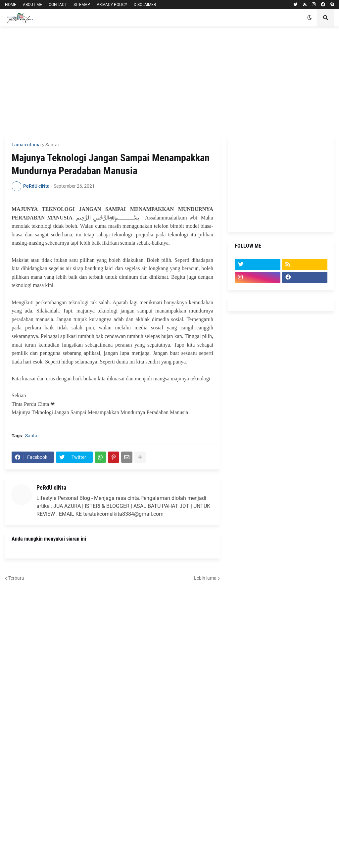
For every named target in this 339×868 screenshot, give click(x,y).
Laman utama (26, 145)
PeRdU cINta (51, 487)
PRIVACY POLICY (112, 5)
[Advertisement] (169, 81)
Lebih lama (205, 578)
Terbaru (16, 578)
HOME (11, 5)
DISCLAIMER (145, 5)
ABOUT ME (32, 5)
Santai (52, 145)
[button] (310, 18)
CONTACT (58, 5)
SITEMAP (82, 5)
